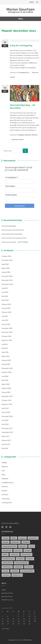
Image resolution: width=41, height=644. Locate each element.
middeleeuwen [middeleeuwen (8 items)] (8, 559)
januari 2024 (6, 272)
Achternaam (11, 195)
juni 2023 (5, 292)
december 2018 (7, 416)
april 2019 (5, 408)
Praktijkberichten (8, 483)
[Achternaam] (20, 199)
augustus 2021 (7, 340)
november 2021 (7, 332)
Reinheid (5, 486)
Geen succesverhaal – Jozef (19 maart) (15, 242)
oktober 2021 (7, 336)
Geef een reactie (18, 139)
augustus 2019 (7, 404)
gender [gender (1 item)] (6, 542)
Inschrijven (20, 206)
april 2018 (5, 424)
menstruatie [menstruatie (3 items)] (26, 554)
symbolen (5, 494)
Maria (3, 474)
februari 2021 (6, 360)
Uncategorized (23, 72)
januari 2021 (6, 364)
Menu (32, 2)
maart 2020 (6, 384)
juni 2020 (5, 376)
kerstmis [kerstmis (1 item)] (18, 550)
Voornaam (10, 186)
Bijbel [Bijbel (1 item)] (14, 538)
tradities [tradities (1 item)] (29, 567)
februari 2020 (6, 388)
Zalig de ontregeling (21, 45)
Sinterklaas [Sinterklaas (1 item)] (7, 567)
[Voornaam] (20, 190)
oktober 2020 (7, 372)
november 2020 (7, 368)
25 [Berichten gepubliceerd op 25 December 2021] (35, 621)
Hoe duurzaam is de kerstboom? (13, 230)
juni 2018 (5, 420)
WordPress (28, 640)
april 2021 (5, 352)
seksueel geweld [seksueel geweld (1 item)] (21, 563)
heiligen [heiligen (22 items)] (26, 542)
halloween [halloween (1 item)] (16, 542)
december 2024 (7, 260)
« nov (3, 628)
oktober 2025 (7, 256)
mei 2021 (5, 348)
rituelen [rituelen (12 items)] (30, 559)
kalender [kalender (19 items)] (23, 546)
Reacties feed (7, 596)
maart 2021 (6, 356)
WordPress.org (7, 600)
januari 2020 (6, 392)
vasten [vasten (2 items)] (6, 571)
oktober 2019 (7, 400)
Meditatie (5, 479)
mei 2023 (5, 296)
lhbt (3, 471)
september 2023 (7, 284)
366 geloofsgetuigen (9, 226)
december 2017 (7, 428)
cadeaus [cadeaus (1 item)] (22, 538)
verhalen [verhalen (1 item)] (15, 571)
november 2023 (7, 280)
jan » (8, 628)
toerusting (5, 499)
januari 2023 (6, 308)
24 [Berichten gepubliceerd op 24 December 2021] (29, 621)
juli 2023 (5, 288)
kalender (28, 135)
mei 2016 (5, 448)
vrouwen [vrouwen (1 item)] (6, 575)
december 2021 (7, 328)
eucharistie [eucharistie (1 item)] (33, 538)
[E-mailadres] (20, 181)
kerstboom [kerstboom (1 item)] (7, 550)
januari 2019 (6, 412)
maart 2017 (6, 436)
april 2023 (5, 300)
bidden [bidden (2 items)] (6, 538)
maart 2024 (6, 268)
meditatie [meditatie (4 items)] (15, 554)
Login (4, 590)
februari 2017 (6, 440)
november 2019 (7, 396)
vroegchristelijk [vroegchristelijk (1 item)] (27, 571)
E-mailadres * (12, 177)
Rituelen (35, 135)
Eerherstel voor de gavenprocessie (14, 238)
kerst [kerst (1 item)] (32, 546)
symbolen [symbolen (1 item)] (18, 567)
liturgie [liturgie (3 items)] (27, 550)
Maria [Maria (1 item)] (5, 554)
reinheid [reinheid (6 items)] (20, 559)
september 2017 (7, 432)
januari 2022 (6, 324)
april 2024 (5, 264)
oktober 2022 (7, 312)
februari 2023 (6, 304)
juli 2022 (5, 316)
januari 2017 (6, 444)
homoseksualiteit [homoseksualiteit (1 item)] (10, 546)
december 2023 (7, 276)
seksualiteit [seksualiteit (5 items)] (7, 563)
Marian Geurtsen (20, 9)
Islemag (11, 640)
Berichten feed (7, 593)
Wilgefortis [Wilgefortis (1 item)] (17, 575)
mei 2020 (5, 380)
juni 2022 (5, 320)
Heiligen (21, 135)
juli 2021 (5, 344)
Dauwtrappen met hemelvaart (12, 234)
